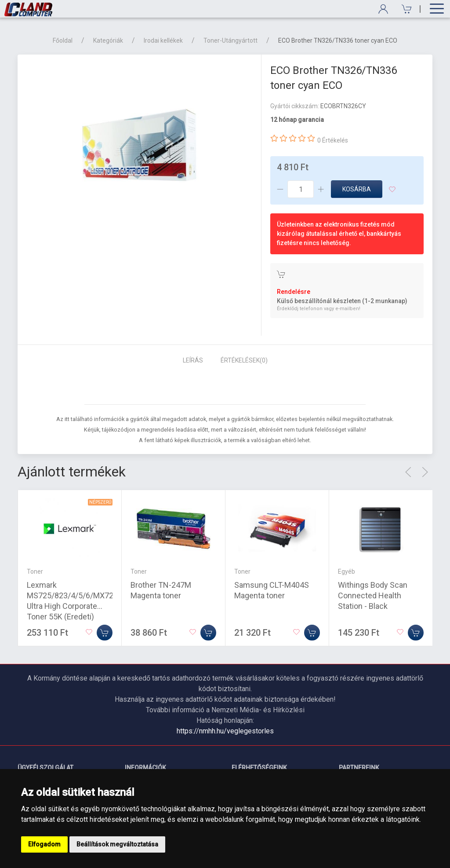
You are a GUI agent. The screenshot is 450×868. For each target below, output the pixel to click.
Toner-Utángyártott (230, 40)
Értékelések (244, 360)
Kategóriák (108, 40)
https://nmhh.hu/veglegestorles (225, 731)
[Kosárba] (105, 633)
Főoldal (63, 40)
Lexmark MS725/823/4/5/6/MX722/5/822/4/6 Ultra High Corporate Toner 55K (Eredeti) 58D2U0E (92, 606)
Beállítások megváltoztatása (117, 844)
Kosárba (357, 189)
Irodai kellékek (163, 40)
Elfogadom (44, 844)
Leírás (193, 360)
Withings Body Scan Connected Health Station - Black (373, 595)
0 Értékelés (333, 140)
